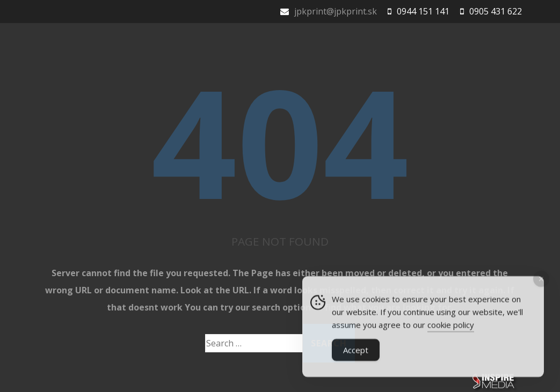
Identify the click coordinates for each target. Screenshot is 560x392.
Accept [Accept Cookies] (356, 352)
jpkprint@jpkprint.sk (336, 11)
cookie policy (451, 327)
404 (280, 141)
